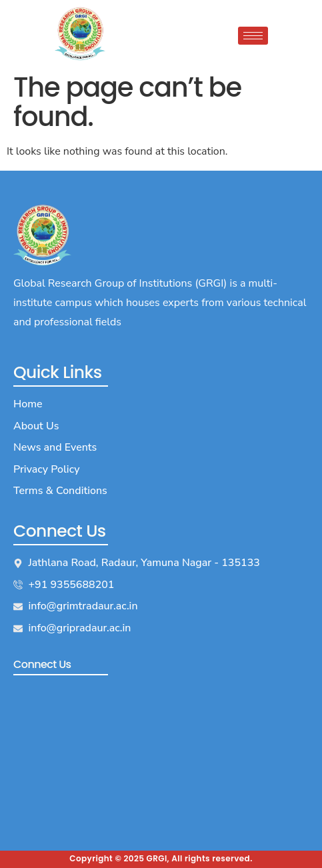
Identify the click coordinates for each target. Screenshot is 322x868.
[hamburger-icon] (253, 36)
